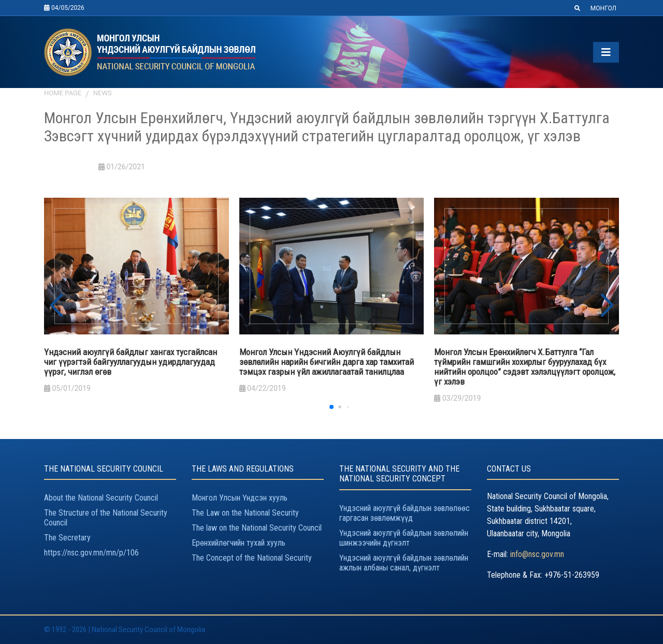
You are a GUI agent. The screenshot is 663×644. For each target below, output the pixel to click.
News (103, 93)
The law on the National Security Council (257, 528)
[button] (607, 306)
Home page (63, 93)
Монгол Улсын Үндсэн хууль (240, 498)
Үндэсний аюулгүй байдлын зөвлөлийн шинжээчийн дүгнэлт (404, 538)
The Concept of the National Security (252, 558)
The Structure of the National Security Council (106, 518)
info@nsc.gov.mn (537, 554)
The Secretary (67, 538)
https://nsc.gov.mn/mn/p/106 (91, 553)
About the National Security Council (101, 498)
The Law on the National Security (245, 513)
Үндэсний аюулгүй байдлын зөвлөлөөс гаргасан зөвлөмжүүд (405, 513)
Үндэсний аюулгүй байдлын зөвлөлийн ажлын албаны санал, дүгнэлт (404, 563)
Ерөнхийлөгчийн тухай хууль (239, 543)
